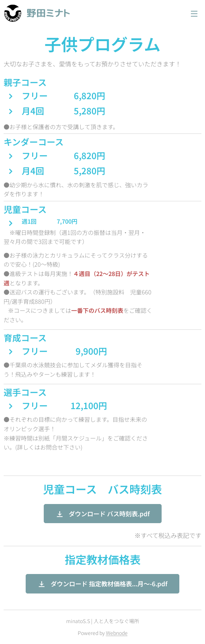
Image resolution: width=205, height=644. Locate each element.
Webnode (117, 633)
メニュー (194, 14)
